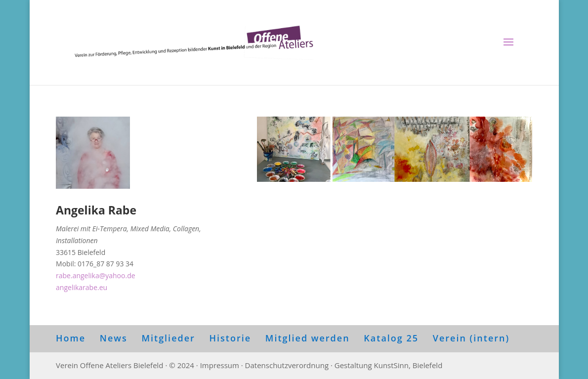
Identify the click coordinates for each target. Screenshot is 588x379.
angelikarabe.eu (82, 287)
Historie (231, 338)
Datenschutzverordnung (287, 365)
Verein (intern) (471, 338)
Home (71, 338)
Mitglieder (168, 338)
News (114, 338)
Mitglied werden (308, 338)
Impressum (220, 365)
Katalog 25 (391, 338)
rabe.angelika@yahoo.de (96, 275)
